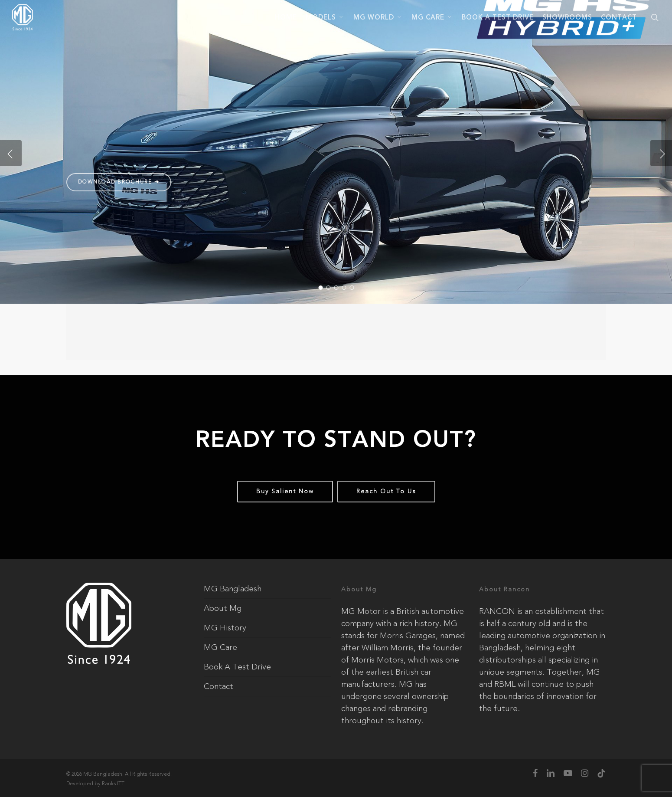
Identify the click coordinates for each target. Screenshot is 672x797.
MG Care (220, 647)
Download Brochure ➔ (119, 182)
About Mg (223, 608)
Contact (219, 686)
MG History (225, 628)
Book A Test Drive (237, 667)
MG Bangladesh (233, 589)
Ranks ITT (113, 784)
